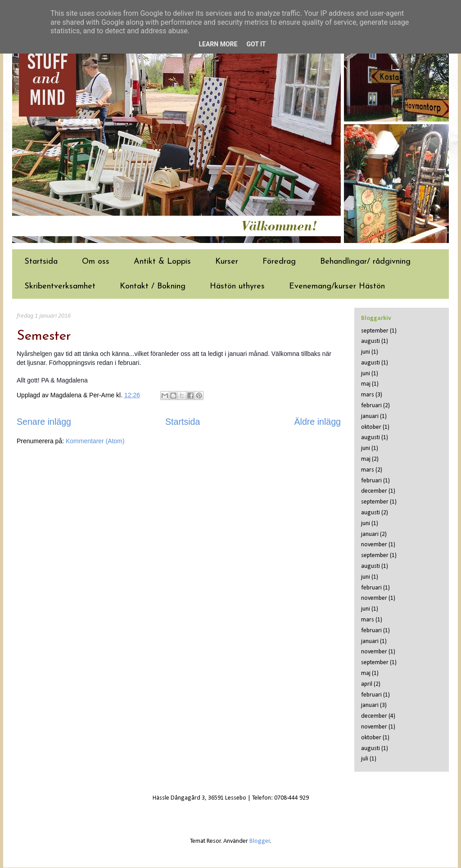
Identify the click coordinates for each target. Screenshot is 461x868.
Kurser (227, 262)
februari (371, 406)
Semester (44, 336)
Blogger (260, 841)
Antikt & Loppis (162, 262)
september (375, 331)
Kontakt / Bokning (153, 286)
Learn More (218, 44)
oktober (371, 427)
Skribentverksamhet (60, 286)
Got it (256, 44)
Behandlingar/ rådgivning (365, 262)
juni (366, 352)
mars (368, 395)
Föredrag (279, 262)
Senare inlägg (44, 422)
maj (366, 384)
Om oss (96, 262)
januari (370, 416)
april (367, 684)
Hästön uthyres (237, 286)
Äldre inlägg (318, 422)
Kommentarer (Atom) (95, 441)
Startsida (41, 262)
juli (365, 759)
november (374, 545)
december (374, 491)
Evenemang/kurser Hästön (337, 286)
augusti (371, 341)
